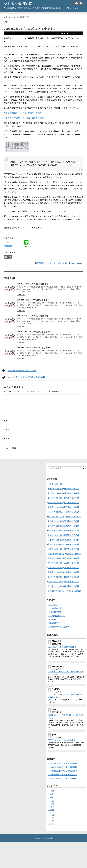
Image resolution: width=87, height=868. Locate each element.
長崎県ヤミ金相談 (55, 581)
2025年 (51, 801)
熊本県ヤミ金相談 (72, 581)
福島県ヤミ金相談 (72, 498)
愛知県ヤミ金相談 (72, 535)
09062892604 (43, 263)
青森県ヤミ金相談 (55, 489)
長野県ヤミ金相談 (55, 530)
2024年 (51, 804)
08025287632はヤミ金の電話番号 (63, 775)
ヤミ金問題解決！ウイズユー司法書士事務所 (23, 113)
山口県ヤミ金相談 (72, 563)
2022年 (51, 809)
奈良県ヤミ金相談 (72, 549)
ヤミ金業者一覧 (55, 608)
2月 (52, 794)
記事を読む (21, 295)
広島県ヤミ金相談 (55, 563)
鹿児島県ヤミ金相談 (56, 591)
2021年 (51, 812)
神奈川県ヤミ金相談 (56, 516)
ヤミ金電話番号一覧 (75, 33)
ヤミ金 (59, 263)
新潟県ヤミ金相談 (73, 516)
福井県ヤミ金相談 (55, 526)
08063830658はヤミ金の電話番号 (33, 347)
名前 (6, 421)
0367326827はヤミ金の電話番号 (33, 315)
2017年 (51, 823)
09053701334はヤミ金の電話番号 (63, 767)
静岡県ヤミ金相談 (55, 535)
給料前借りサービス (57, 623)
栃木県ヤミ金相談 (72, 503)
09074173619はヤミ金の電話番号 (63, 778)
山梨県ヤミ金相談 (72, 526)
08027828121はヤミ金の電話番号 (63, 771)
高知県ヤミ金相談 (72, 572)
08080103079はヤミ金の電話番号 (33, 331)
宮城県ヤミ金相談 (55, 493)
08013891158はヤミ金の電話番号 (63, 763)
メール (7, 429)
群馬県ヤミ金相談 (55, 507)
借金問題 (52, 619)
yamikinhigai (76, 263)
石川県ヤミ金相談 (72, 521)
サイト (7, 438)
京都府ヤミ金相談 (55, 544)
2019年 (51, 818)
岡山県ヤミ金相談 (72, 558)
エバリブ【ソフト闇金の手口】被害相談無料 (24, 377)
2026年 (51, 791)
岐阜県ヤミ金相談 (72, 530)
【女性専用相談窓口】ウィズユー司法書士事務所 (24, 118)
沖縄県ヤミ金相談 (73, 591)
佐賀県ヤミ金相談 (72, 577)
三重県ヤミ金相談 (55, 540)
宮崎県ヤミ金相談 (72, 586)
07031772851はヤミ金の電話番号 (19, 370)
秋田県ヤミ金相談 (72, 493)
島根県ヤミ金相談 (55, 558)
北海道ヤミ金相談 (55, 484)
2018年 (51, 821)
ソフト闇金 (53, 604)
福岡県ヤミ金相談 (55, 577)
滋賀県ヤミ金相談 (72, 540)
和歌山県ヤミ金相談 (56, 554)
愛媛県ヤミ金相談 (55, 572)
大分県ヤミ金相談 (55, 586)
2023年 (51, 807)
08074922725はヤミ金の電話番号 (62, 647)
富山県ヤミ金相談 (55, 521)
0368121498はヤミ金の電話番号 (62, 740)
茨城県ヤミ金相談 (55, 503)
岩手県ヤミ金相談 (72, 489)
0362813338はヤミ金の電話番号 (33, 284)
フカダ (52, 263)
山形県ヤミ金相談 (55, 498)
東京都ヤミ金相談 (55, 512)
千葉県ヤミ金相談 (72, 512)
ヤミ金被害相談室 (18, 4)
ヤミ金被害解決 (55, 612)
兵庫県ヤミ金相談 (55, 549)
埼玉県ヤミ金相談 (72, 507)
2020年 (51, 815)
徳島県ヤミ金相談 (55, 568)
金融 (65, 263)
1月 (52, 796)
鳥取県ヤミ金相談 (73, 554)
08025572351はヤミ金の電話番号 (33, 300)
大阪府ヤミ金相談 (72, 544)
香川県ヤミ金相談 (72, 568)
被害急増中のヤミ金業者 (59, 627)
